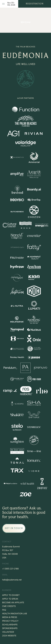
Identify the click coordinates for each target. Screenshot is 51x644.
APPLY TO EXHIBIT (11, 595)
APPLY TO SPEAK (10, 599)
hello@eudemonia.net (12, 580)
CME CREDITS (9, 606)
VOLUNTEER (8, 632)
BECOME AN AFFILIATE (13, 602)
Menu (5, 4)
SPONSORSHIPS (10, 628)
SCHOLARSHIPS (10, 625)
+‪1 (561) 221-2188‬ (10, 569)
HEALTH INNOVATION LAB (15, 614)
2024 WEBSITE (9, 636)
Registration (35, 4)
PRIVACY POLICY (10, 621)
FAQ (4, 610)
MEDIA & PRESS (10, 617)
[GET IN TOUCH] (14, 528)
